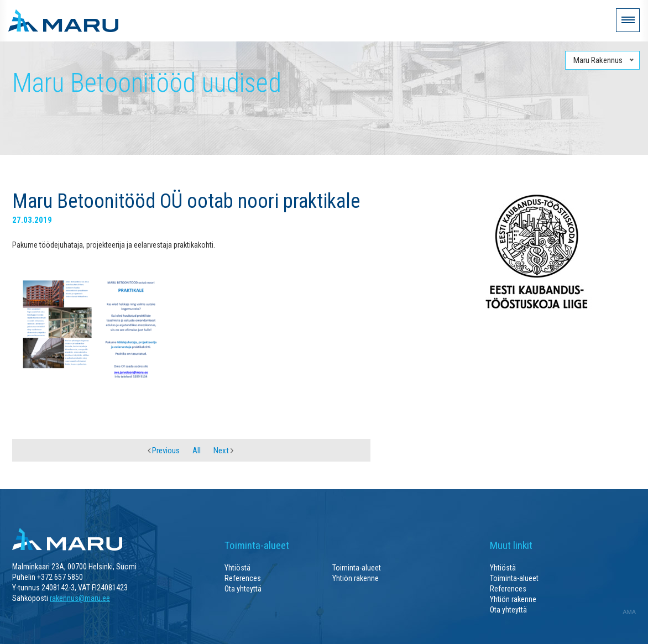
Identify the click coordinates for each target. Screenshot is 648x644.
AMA (629, 612)
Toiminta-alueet (357, 568)
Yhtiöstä (237, 568)
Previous (164, 451)
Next (223, 451)
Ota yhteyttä (243, 589)
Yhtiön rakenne (356, 578)
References (243, 578)
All (197, 451)
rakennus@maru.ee (80, 598)
